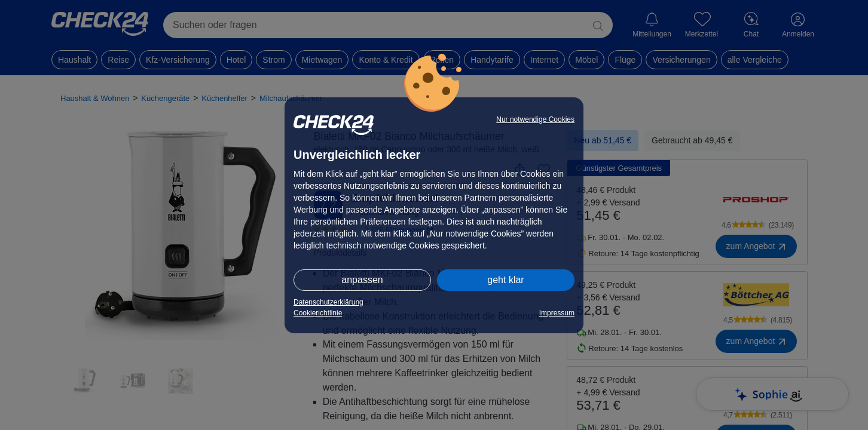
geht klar (505, 280)
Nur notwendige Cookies (535, 119)
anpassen (362, 280)
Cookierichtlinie (318, 313)
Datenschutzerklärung (328, 302)
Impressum (557, 313)
